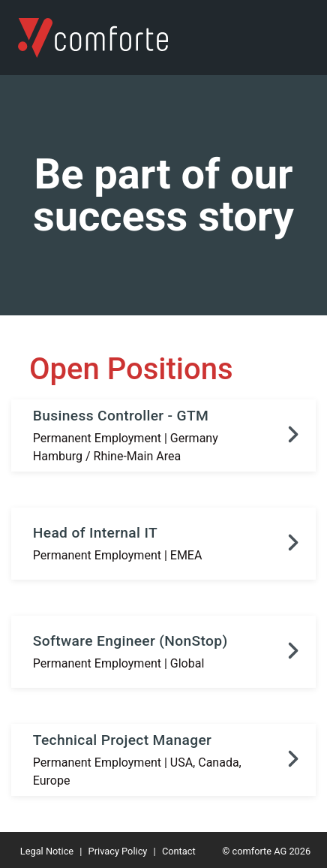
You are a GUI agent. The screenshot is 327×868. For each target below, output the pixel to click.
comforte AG (259, 851)
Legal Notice (47, 851)
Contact (179, 851)
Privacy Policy (118, 851)
